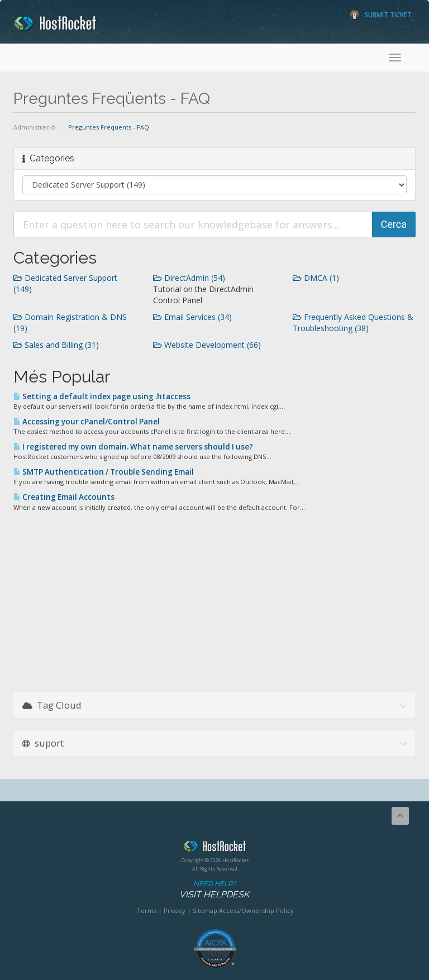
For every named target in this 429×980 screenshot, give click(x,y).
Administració (34, 127)
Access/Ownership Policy (256, 910)
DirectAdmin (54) (189, 278)
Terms (147, 910)
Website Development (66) (207, 345)
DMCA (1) (316, 278)
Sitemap (205, 910)
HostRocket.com (215, 848)
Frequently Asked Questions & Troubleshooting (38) (353, 322)
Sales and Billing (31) (56, 345)
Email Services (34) (192, 317)
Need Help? (214, 890)
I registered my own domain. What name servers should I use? (133, 447)
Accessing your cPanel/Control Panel (87, 422)
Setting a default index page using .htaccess (102, 396)
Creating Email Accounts (64, 497)
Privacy (175, 910)
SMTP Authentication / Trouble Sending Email (104, 472)
